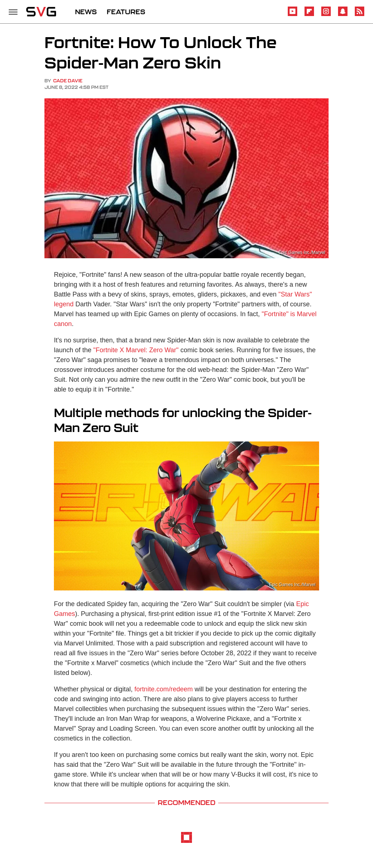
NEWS (86, 12)
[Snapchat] (343, 15)
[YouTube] (292, 15)
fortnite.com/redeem (164, 689)
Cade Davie (68, 81)
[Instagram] (326, 15)
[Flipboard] (309, 15)
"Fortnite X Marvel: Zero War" (136, 350)
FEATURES (126, 12)
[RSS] (360, 15)
